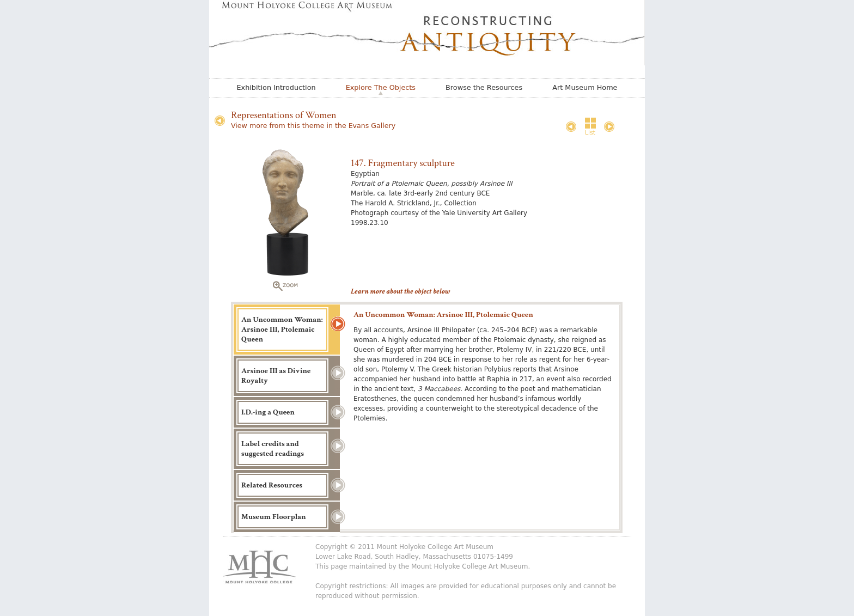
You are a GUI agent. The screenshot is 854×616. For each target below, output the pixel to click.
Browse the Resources (484, 87)
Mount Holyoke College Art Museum (469, 566)
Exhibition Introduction (276, 87)
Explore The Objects (381, 87)
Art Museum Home (585, 87)
